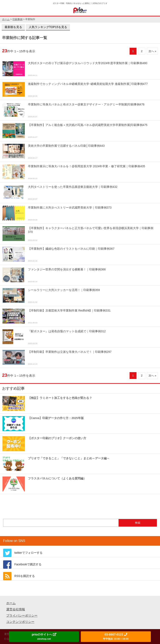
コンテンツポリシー (20, 622)
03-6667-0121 (116, 636)
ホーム (11, 603)
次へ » (152, 51)
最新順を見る (13, 27)
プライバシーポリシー (22, 615)
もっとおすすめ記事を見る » (80, 503)
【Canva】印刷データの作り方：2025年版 (43, 423)
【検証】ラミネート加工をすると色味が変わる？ (47, 403)
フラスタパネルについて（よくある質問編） (44, 484)
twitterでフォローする (28, 553)
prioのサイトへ (44, 636)
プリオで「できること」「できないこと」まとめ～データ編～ (56, 464)
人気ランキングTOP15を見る (48, 27)
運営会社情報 (16, 609)
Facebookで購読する (28, 564)
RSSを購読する (25, 576)
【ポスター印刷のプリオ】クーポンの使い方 (44, 444)
